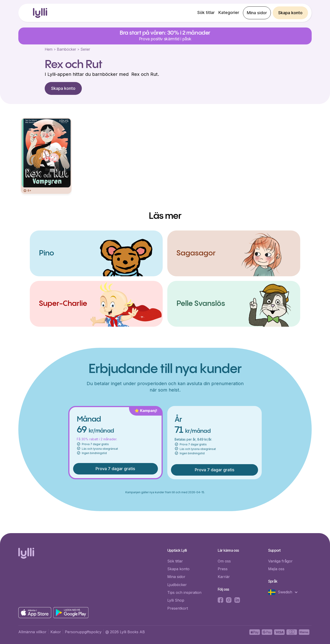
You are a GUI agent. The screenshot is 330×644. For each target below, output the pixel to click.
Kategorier (229, 12)
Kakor (56, 632)
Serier (85, 49)
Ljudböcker (177, 585)
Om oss (224, 561)
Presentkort (178, 608)
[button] (285, 592)
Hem (49, 49)
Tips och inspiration (184, 592)
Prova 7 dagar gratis (115, 469)
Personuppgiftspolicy (83, 632)
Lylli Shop (176, 600)
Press (223, 569)
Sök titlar (206, 12)
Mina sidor (257, 13)
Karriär (224, 577)
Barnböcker (66, 49)
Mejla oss (276, 569)
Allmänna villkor (32, 632)
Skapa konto (290, 13)
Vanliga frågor (280, 561)
